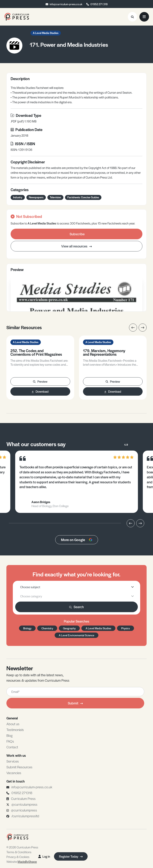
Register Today (71, 856)
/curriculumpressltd (25, 816)
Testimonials (15, 730)
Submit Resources (19, 767)
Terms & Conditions (19, 852)
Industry (18, 197)
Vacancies (14, 773)
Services (13, 761)
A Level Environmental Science (76, 635)
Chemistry (47, 628)
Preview (40, 381)
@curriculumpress (24, 804)
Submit (75, 703)
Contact (12, 747)
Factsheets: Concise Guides (83, 197)
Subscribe (77, 234)
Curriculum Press (23, 798)
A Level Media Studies (46, 33)
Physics (125, 628)
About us (13, 724)
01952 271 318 (99, 4)
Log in (44, 856)
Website (22, 862)
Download (40, 391)
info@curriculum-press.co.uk (66, 4)
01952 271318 (22, 793)
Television (55, 197)
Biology (27, 628)
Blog (9, 735)
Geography (69, 628)
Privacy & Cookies (18, 857)
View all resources (76, 246)
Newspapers (36, 197)
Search (76, 607)
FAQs (10, 741)
